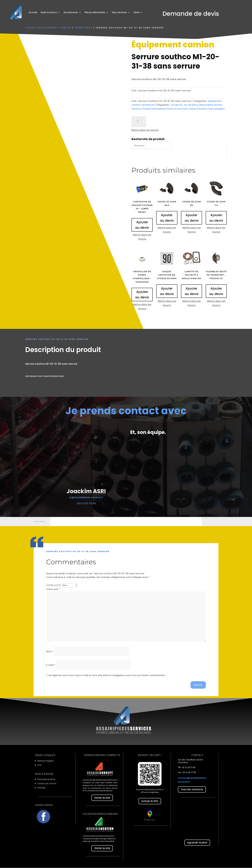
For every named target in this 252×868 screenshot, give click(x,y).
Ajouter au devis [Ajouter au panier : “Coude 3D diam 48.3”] (167, 218)
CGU (39, 765)
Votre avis (53, 589)
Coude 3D (176, 105)
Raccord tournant (177, 109)
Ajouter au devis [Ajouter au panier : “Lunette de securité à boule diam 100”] (192, 291)
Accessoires (71, 12)
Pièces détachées (95, 12)
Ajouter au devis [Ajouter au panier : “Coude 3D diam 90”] (192, 218)
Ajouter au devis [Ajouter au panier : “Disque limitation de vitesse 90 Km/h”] (167, 291)
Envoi (198, 685)
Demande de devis (46, 779)
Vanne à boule (197, 109)
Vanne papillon (216, 109)
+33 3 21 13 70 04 (86, 503)
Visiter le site (102, 798)
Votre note (53, 585)
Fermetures (83, 28)
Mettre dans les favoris (145, 130)
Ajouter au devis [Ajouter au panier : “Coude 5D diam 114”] (216, 218)
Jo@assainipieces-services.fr (86, 497)
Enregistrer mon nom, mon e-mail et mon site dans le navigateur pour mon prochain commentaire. (107, 675)
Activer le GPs (150, 801)
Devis (137, 12)
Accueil (33, 12)
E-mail (51, 665)
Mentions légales (46, 761)
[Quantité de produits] (139, 122)
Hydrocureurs (49, 12)
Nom (50, 652)
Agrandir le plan (197, 843)
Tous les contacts (192, 789)
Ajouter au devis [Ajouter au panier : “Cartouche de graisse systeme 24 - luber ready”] (142, 225)
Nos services (119, 12)
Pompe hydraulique (154, 109)
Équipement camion (56, 28)
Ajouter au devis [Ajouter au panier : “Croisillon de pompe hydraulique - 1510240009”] (142, 295)
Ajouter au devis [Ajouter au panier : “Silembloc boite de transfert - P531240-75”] (216, 291)
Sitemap (41, 788)
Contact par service (47, 783)
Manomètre (206, 105)
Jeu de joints (191, 105)
